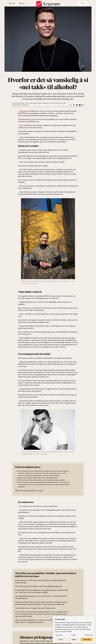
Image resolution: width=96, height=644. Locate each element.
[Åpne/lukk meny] (12, 3)
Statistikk (76, 635)
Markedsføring (89, 635)
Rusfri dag (23, 111)
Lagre (76, 639)
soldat (32, 119)
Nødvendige (63, 635)
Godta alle (87, 639)
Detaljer (64, 639)
